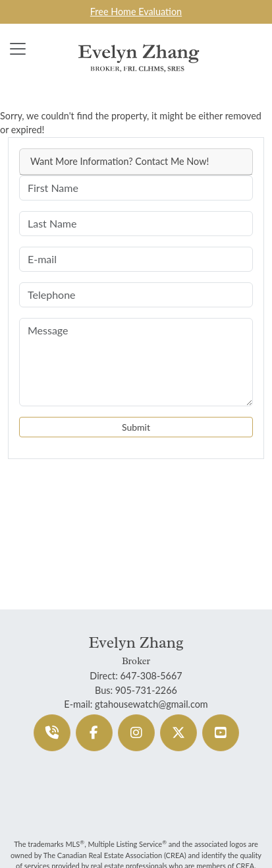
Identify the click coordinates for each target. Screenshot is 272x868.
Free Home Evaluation (136, 12)
